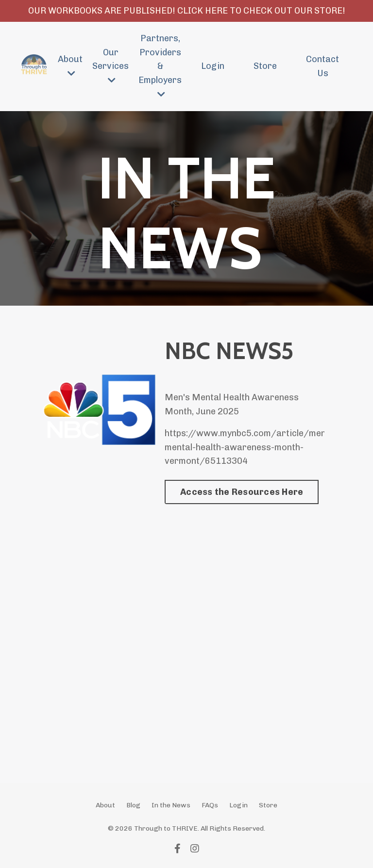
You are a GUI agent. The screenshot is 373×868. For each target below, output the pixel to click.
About (70, 66)
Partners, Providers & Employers (160, 66)
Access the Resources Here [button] (242, 492)
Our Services (110, 66)
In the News (171, 805)
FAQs (210, 805)
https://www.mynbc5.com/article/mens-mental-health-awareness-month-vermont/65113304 (249, 447)
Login (213, 66)
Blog (133, 805)
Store (265, 66)
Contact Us (322, 66)
